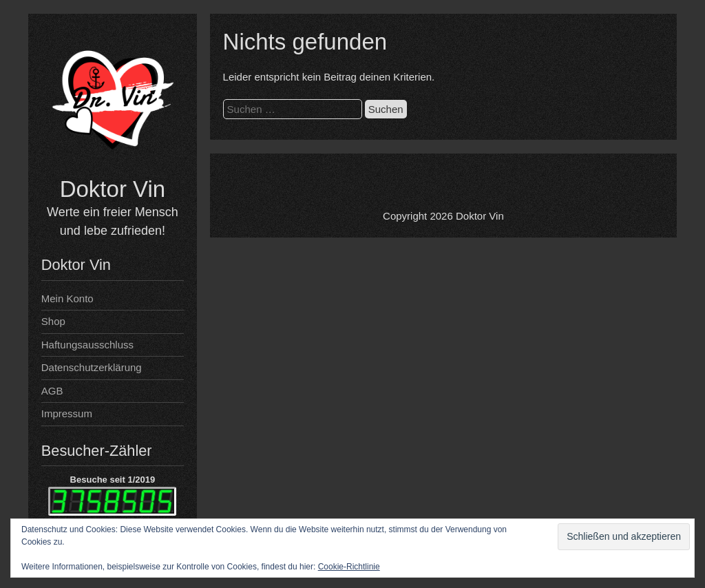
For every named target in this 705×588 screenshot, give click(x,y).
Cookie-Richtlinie (349, 567)
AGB (52, 391)
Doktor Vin (113, 189)
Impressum (67, 413)
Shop (53, 321)
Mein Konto (67, 298)
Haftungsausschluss (87, 345)
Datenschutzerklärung (92, 367)
